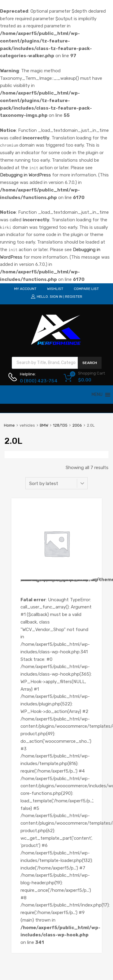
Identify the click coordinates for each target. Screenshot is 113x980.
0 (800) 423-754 (35, 381)
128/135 (60, 425)
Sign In (56, 297)
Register (74, 297)
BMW (44, 425)
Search (90, 363)
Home (9, 425)
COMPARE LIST (86, 289)
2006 (77, 425)
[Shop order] (56, 483)
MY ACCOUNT (25, 289)
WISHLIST (55, 289)
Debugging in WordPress (25, 175)
